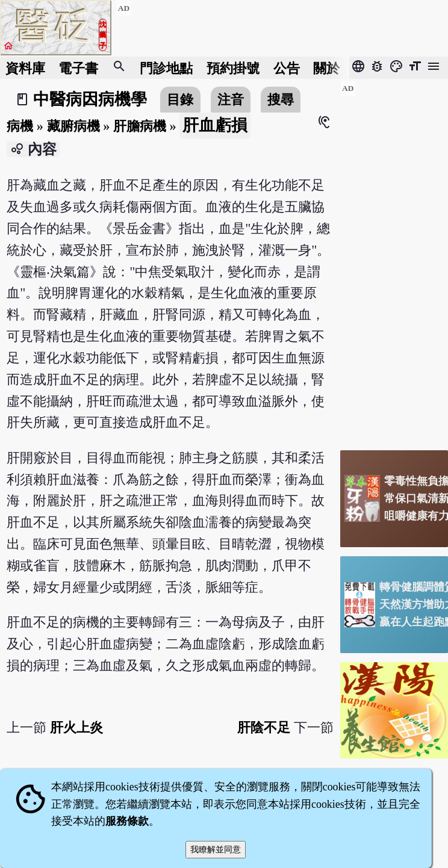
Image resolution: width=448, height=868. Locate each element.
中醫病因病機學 (90, 99)
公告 (287, 68)
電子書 (78, 68)
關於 (326, 68)
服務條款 (127, 821)
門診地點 (166, 68)
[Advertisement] (394, 261)
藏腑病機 (73, 126)
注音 (231, 100)
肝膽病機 (140, 126)
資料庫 (25, 68)
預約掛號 (233, 68)
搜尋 (281, 100)
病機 (20, 126)
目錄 (180, 100)
